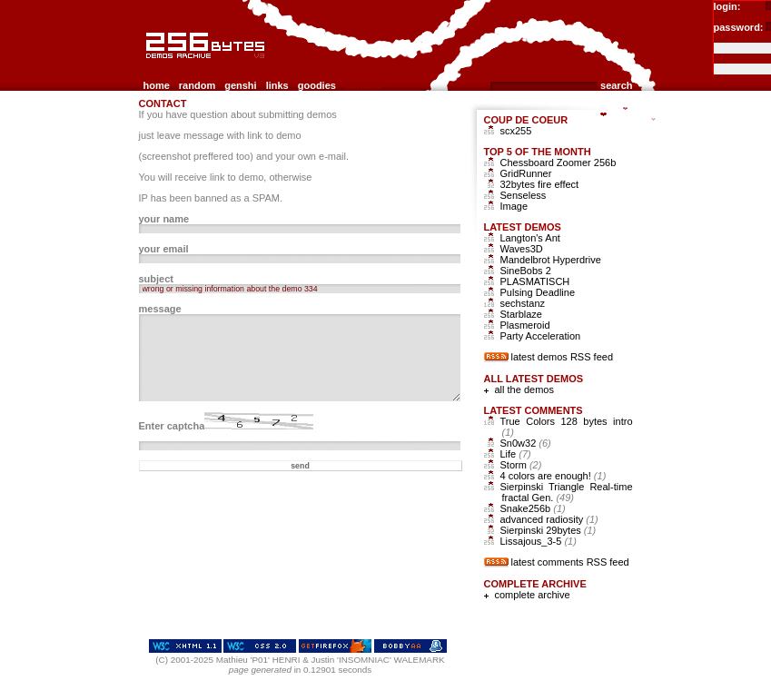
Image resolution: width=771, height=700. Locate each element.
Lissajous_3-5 (539, 541)
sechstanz (523, 303)
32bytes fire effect (540, 184)
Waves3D (522, 249)
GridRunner (526, 173)
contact (363, 85)
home (157, 85)
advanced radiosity (549, 519)
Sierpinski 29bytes (549, 530)
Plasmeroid (525, 325)
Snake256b (533, 508)
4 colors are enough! (554, 476)
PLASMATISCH (535, 281)
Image (514, 206)
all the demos (524, 389)
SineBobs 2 (526, 271)
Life (516, 454)
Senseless (524, 195)
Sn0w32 (526, 443)
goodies (317, 85)
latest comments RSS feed (570, 562)
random (197, 85)
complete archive (533, 595)
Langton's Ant (530, 238)
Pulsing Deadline (538, 292)
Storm (521, 465)
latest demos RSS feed (563, 357)
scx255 (516, 131)
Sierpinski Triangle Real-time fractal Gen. (567, 492)
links (277, 85)
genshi (240, 85)
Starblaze (521, 314)
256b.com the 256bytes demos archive (147, 66)
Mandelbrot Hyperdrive (551, 260)
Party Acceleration (541, 336)
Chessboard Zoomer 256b (558, 163)
